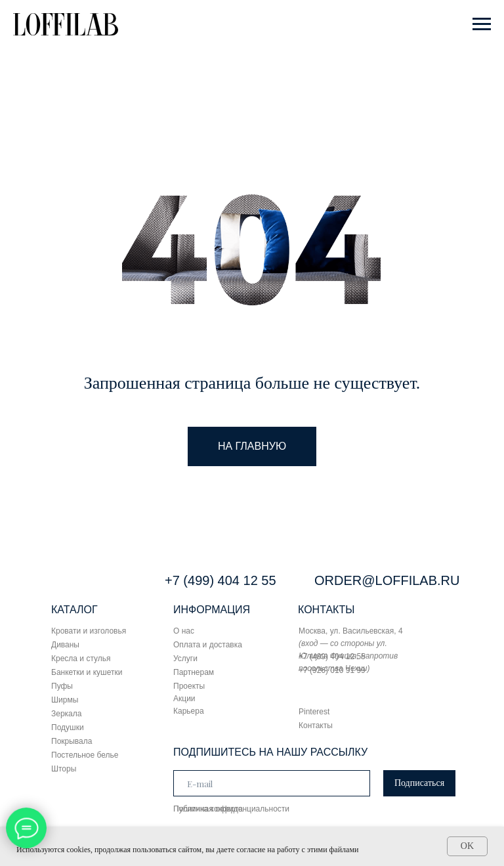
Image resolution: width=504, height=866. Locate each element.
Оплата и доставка (208, 645)
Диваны (65, 645)
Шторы (64, 769)
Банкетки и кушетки (87, 672)
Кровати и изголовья (89, 631)
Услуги (185, 659)
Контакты (316, 725)
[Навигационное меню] (482, 24)
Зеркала (66, 714)
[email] (272, 783)
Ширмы (65, 700)
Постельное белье (85, 755)
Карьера (189, 711)
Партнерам (194, 672)
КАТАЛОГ (74, 610)
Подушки (68, 727)
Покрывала (72, 741)
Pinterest (314, 712)
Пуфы (62, 686)
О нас (184, 631)
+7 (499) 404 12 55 (220, 580)
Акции (184, 699)
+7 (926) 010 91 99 (332, 670)
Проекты (189, 686)
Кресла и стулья (81, 659)
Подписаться (419, 783)
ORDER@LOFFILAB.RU (387, 580)
